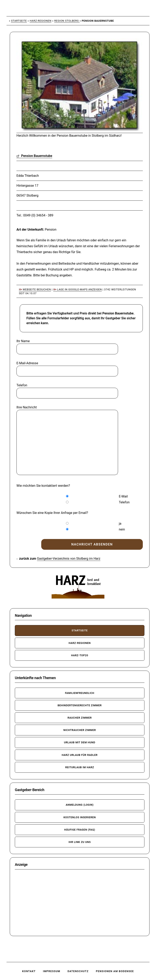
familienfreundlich (80, 693)
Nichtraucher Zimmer (80, 730)
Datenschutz (78, 971)
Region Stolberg (67, 21)
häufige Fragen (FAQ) (80, 830)
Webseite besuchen (35, 289)
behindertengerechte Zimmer (80, 705)
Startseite (19, 21)
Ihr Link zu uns (80, 842)
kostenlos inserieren (80, 817)
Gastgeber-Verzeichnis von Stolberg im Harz (69, 559)
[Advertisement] (80, 903)
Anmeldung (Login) (80, 805)
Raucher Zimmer (80, 718)
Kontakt (29, 971)
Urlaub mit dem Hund (80, 742)
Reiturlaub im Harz (80, 767)
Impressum (51, 971)
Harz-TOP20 (80, 655)
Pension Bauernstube (34, 156)
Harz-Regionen (41, 21)
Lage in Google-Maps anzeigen (77, 289)
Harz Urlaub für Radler (80, 755)
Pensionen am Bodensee (115, 971)
